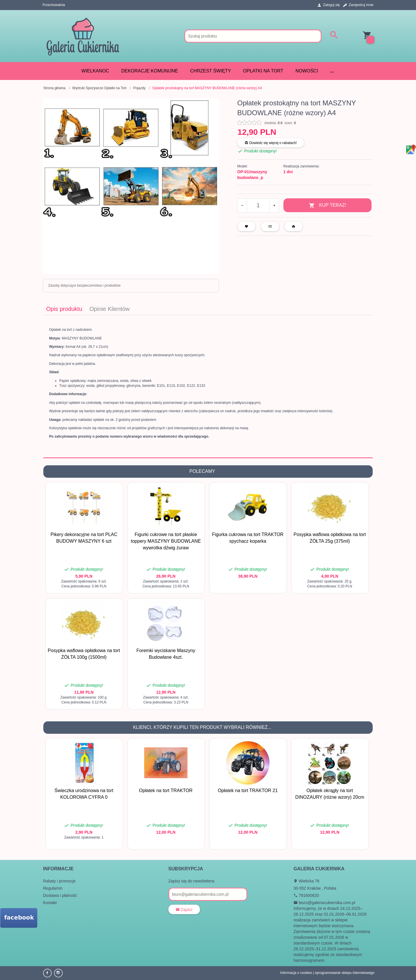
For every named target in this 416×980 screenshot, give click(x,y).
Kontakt (50, 903)
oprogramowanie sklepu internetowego (345, 973)
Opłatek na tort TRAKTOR (166, 790)
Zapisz (184, 910)
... (332, 71)
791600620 (306, 895)
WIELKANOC (95, 71)
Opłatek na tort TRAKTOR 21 (248, 790)
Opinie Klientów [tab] (110, 309)
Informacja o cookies (296, 973)
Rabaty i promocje (59, 881)
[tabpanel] (208, 386)
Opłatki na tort (263, 71)
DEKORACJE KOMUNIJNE (150, 71)
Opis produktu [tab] (64, 309)
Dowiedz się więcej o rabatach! (271, 143)
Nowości (307, 71)
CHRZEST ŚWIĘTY (210, 71)
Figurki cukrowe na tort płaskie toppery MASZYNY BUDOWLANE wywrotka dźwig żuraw (166, 541)
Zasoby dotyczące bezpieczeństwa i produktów (84, 285)
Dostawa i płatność (60, 895)
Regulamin (53, 888)
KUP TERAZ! (328, 206)
